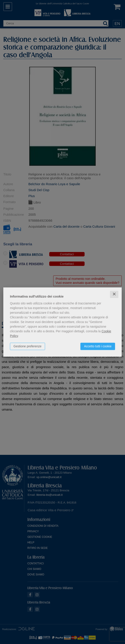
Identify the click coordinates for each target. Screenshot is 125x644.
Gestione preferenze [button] (27, 346)
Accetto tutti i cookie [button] (98, 346)
